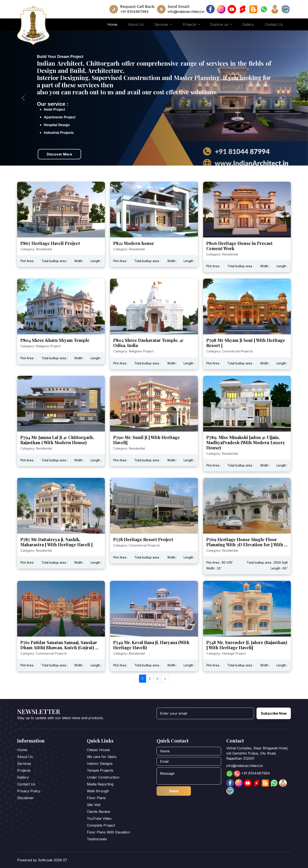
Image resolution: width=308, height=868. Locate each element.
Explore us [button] (220, 24)
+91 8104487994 (134, 12)
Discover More (59, 154)
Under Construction (103, 777)
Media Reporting (100, 784)
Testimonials (97, 839)
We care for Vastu (102, 757)
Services (24, 764)
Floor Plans (96, 798)
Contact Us (274, 24)
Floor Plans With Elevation (108, 832)
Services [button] (162, 24)
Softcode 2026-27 (53, 860)
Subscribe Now (274, 713)
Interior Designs (100, 764)
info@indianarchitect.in (186, 12)
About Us (136, 24)
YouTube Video (99, 818)
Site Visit (94, 805)
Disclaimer (26, 798)
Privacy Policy (29, 791)
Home (112, 24)
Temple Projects (100, 770)
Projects (24, 770)
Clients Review (99, 812)
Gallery (248, 24)
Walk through (98, 791)
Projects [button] (190, 24)
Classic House (98, 750)
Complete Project (101, 825)
